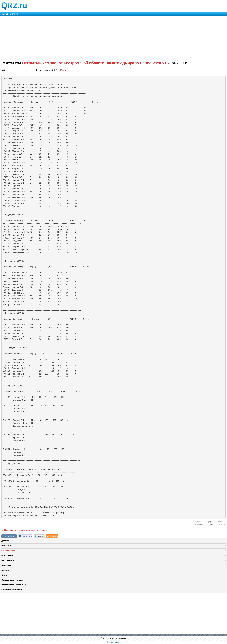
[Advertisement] (87, 38)
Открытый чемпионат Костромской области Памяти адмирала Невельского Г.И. (97, 63)
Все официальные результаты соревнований (25, 530)
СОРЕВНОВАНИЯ (10, 14)
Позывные (6, 546)
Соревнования (8, 550)
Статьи (5, 575)
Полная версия (113, 642)
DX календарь (8, 560)
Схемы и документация (12, 580)
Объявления (7, 555)
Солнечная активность (12, 590)
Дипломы (6, 541)
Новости (5, 570)
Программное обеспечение (14, 585)
